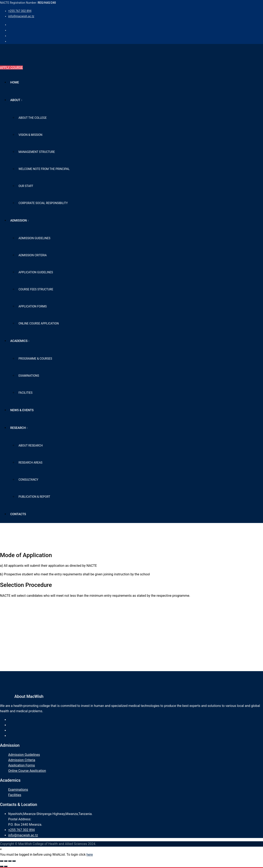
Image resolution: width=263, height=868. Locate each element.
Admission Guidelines (34, 238)
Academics (19, 341)
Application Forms (33, 306)
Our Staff (26, 186)
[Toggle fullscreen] (6, 861)
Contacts (18, 514)
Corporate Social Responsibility (43, 203)
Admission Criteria (33, 255)
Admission (19, 220)
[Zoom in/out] (2, 861)
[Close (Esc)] (14, 861)
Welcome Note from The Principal (44, 169)
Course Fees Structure (36, 289)
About (15, 100)
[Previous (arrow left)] (2, 866)
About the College (33, 118)
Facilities (25, 393)
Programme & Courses (35, 359)
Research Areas (30, 463)
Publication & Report (34, 497)
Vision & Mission (30, 135)
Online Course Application (39, 323)
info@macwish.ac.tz (21, 16)
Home (15, 82)
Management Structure (37, 152)
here (90, 855)
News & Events (22, 410)
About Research (31, 446)
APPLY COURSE (11, 68)
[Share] (10, 861)
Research (18, 428)
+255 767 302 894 (20, 11)
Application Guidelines (36, 272)
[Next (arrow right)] (6, 866)
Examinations (29, 376)
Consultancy (28, 480)
